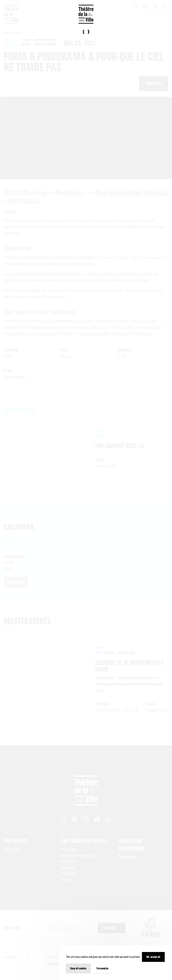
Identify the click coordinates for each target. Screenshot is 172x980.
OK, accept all (153, 957)
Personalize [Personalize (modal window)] (102, 968)
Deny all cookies (78, 968)
